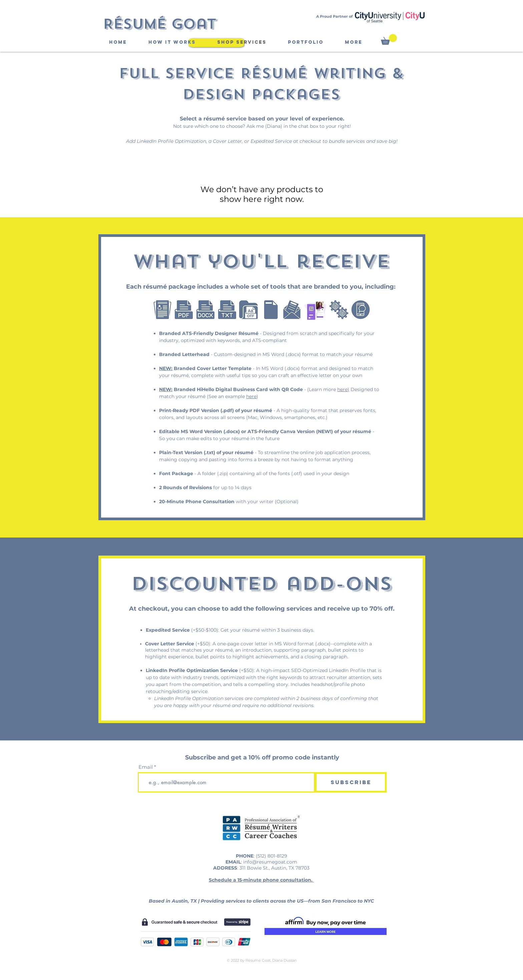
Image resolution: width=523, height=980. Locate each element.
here (251, 396)
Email (146, 767)
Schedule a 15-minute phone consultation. (261, 880)
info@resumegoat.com (270, 862)
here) (343, 389)
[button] (389, 39)
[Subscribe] (351, 782)
